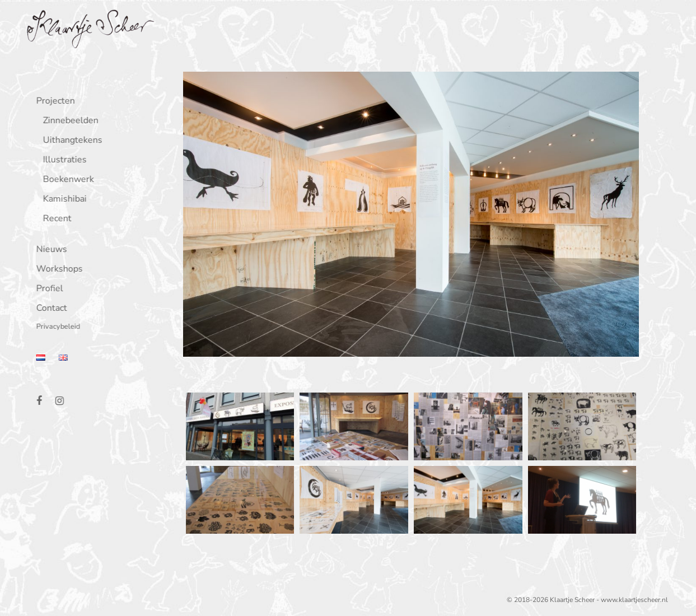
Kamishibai (62, 200)
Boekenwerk (66, 180)
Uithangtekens (70, 141)
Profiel (47, 289)
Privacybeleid (55, 327)
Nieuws (49, 250)
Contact (49, 309)
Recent (55, 219)
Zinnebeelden (68, 121)
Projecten (53, 102)
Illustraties (62, 160)
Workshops (57, 270)
